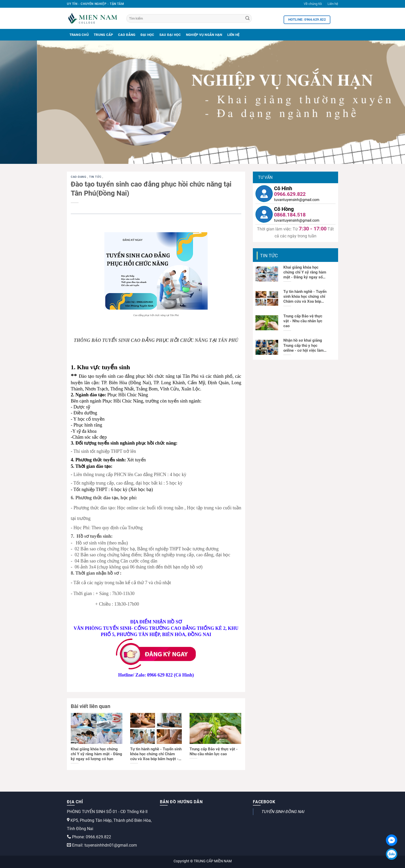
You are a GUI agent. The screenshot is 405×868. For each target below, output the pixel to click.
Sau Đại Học (170, 35)
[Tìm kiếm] (189, 18)
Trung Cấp (103, 35)
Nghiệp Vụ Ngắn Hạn (204, 35)
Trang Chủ (79, 35)
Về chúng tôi (313, 4)
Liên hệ (333, 4)
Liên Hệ (233, 35)
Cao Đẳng (127, 35)
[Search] (247, 19)
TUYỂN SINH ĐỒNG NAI (283, 812)
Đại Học (147, 35)
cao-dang (79, 177)
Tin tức (96, 177)
